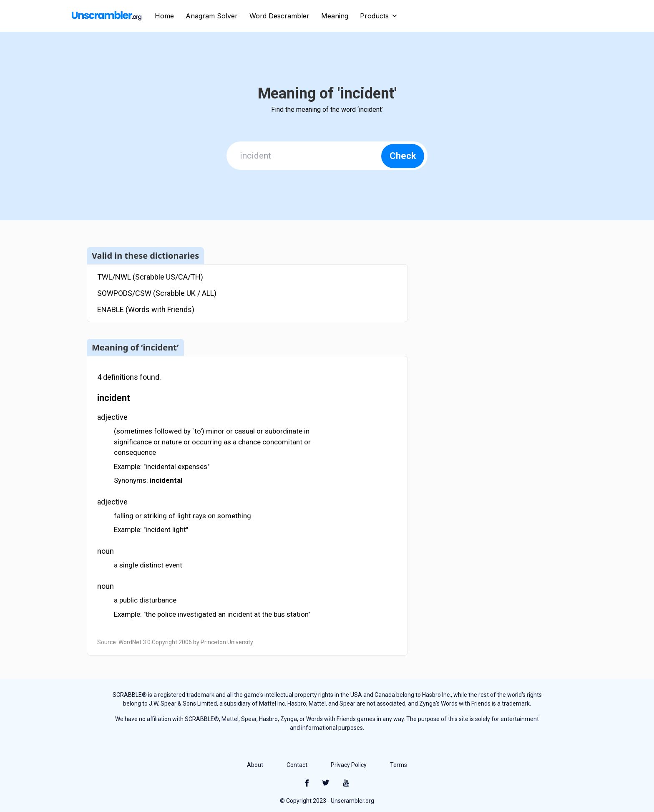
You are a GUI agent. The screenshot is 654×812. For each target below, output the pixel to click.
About (255, 765)
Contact (297, 765)
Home (164, 16)
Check (403, 156)
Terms (399, 765)
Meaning (335, 16)
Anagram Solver (212, 16)
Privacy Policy (349, 765)
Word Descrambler (279, 16)
